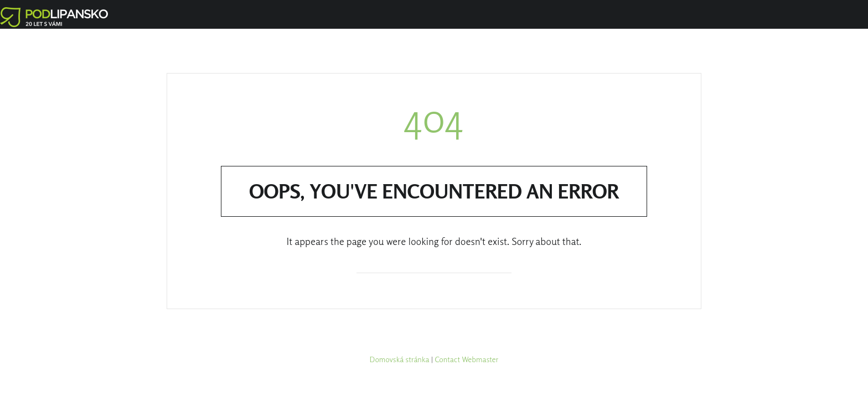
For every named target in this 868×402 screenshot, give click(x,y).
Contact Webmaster (466, 359)
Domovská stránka (400, 359)
